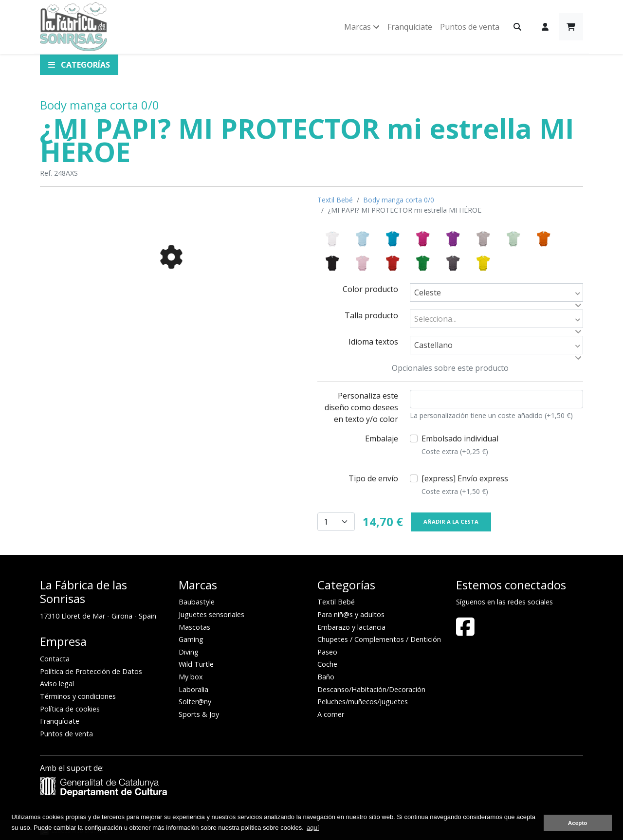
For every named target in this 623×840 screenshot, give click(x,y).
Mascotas (194, 627)
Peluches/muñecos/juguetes (363, 702)
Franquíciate (410, 27)
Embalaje (382, 438)
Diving (189, 652)
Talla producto (371, 315)
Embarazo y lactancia (351, 627)
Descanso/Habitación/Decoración (371, 689)
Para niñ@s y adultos (351, 614)
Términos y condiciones (78, 696)
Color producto (370, 289)
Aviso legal (57, 684)
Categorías (79, 65)
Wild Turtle (196, 664)
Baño (326, 677)
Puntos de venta (470, 27)
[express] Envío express (465, 485)
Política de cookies (70, 709)
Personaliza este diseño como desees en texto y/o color (361, 407)
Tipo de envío (373, 478)
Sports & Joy (199, 714)
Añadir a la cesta (451, 521)
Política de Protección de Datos (91, 671)
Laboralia (193, 689)
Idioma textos (373, 342)
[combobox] (496, 292)
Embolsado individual (460, 445)
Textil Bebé (335, 200)
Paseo (327, 652)
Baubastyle (197, 602)
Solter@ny (195, 702)
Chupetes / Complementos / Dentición (379, 639)
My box (191, 677)
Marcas (362, 27)
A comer (331, 714)
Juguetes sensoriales (211, 614)
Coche (327, 664)
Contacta (55, 659)
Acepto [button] (578, 823)
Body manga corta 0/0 (100, 105)
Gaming (191, 639)
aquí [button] (313, 828)
